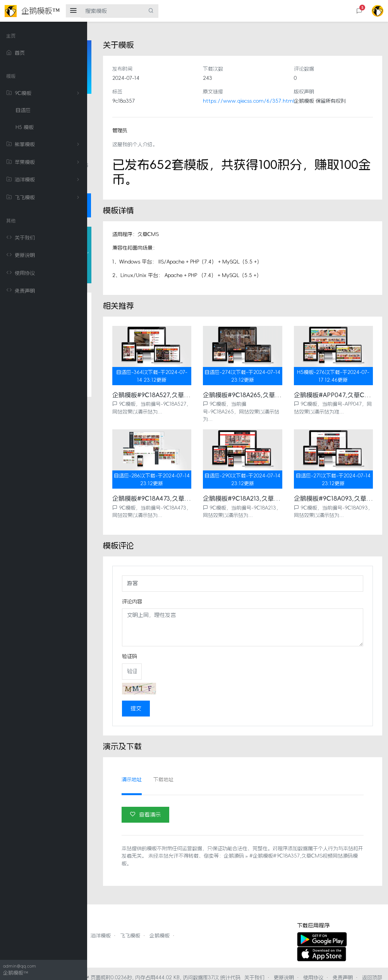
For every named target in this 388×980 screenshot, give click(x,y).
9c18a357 (189, 101)
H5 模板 (25, 127)
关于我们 (21, 238)
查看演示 (210, 799)
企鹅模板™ (164, 962)
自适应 (23, 110)
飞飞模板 (44, 198)
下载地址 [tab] (228, 764)
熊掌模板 (44, 145)
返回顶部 (299, 970)
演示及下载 (120, 441)
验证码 (195, 641)
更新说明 (21, 255)
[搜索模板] (112, 11)
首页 (15, 53)
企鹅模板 (247, 921)
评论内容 (197, 586)
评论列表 (118, 425)
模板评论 (118, 395)
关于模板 (118, 364)
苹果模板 (44, 162)
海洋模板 (44, 180)
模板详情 (118, 379)
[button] (359, 11)
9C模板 (44, 93)
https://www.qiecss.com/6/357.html (292, 101)
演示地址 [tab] (197, 764)
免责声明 (21, 291)
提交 (201, 693)
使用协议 (21, 273)
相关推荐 (118, 410)
